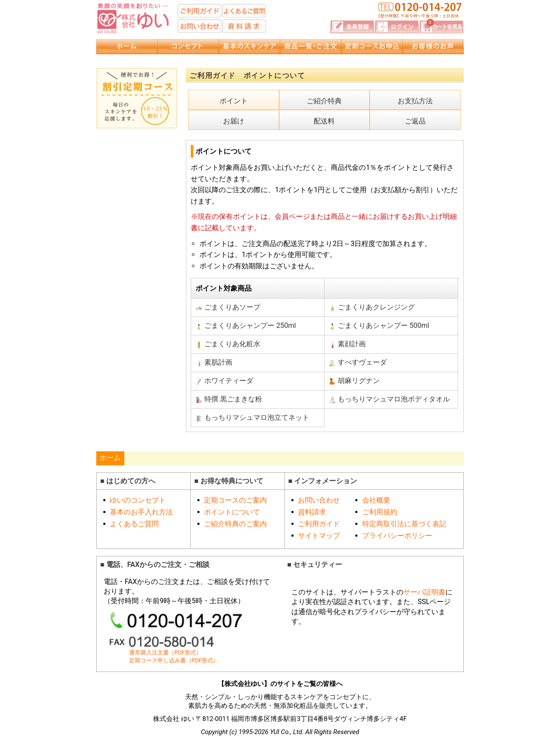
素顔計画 (347, 344)
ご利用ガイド (319, 524)
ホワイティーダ (224, 381)
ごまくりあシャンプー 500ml (379, 326)
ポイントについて (232, 512)
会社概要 (376, 500)
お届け (234, 121)
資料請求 (312, 512)
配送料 (324, 121)
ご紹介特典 (324, 101)
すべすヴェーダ (358, 362)
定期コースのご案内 (235, 500)
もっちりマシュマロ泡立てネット (252, 418)
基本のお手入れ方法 (141, 512)
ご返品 (415, 121)
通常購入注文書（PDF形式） (166, 652)
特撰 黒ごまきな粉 (229, 399)
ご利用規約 (380, 512)
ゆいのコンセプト (138, 500)
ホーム (110, 458)
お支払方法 (415, 101)
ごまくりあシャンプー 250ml (246, 326)
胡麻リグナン (354, 381)
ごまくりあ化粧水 (228, 344)
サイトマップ (319, 536)
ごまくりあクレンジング (372, 307)
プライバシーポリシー (397, 536)
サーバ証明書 (424, 592)
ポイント (234, 101)
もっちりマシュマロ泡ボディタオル (389, 399)
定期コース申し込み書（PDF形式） (174, 660)
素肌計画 (214, 362)
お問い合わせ (319, 500)
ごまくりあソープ (228, 307)
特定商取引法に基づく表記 (404, 524)
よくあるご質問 (134, 524)
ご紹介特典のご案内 (235, 524)
